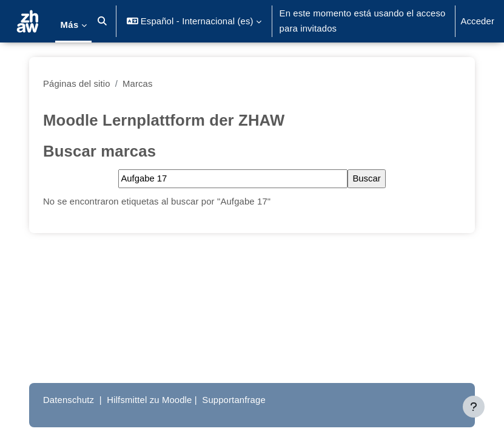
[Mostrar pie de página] (474, 407)
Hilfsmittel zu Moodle (149, 400)
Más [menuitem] (69, 25)
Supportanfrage (234, 400)
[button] (103, 21)
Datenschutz (69, 400)
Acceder (477, 21)
